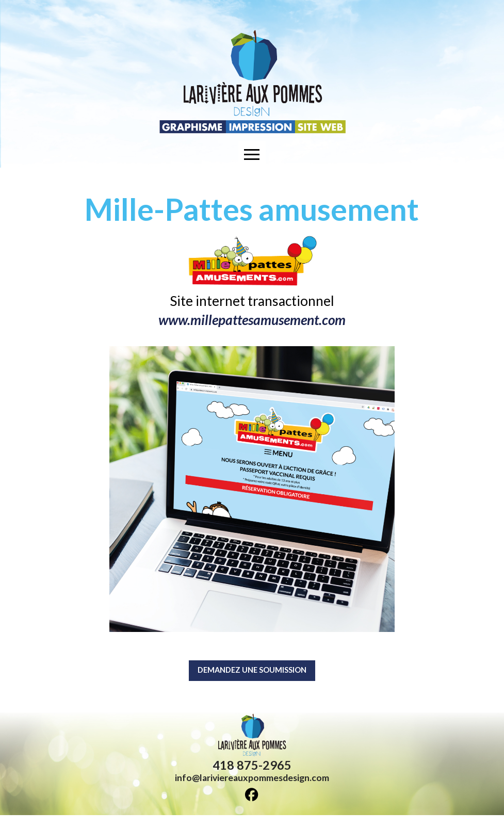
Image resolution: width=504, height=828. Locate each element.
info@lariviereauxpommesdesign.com (252, 791)
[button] (252, 155)
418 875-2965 (252, 778)
